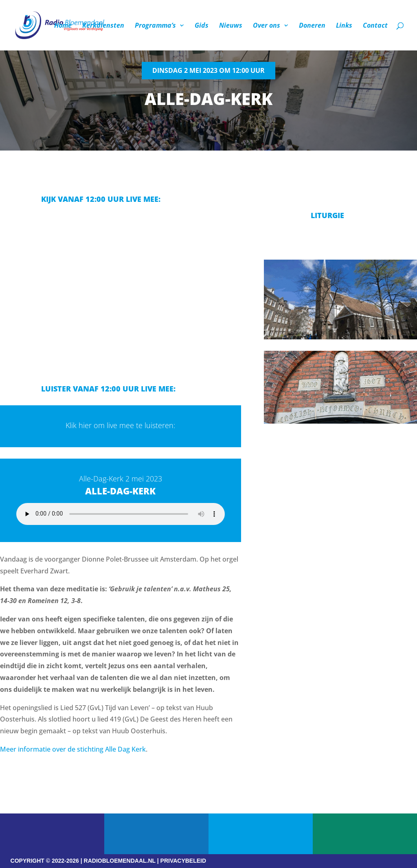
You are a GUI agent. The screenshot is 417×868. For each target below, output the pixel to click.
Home (63, 26)
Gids (202, 26)
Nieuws (231, 26)
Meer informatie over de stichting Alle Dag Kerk (73, 749)
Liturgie (327, 215)
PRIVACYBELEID (183, 861)
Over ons (267, 26)
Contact (375, 26)
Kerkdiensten (103, 26)
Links (344, 26)
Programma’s (155, 26)
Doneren (312, 26)
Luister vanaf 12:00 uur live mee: (108, 389)
